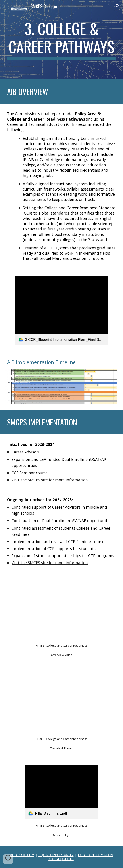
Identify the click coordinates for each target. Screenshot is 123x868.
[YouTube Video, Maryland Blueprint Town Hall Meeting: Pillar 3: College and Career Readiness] (61, 608)
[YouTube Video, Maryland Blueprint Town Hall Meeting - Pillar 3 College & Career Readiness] (61, 702)
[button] (5, 6)
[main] (61, 40)
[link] (61, 311)
